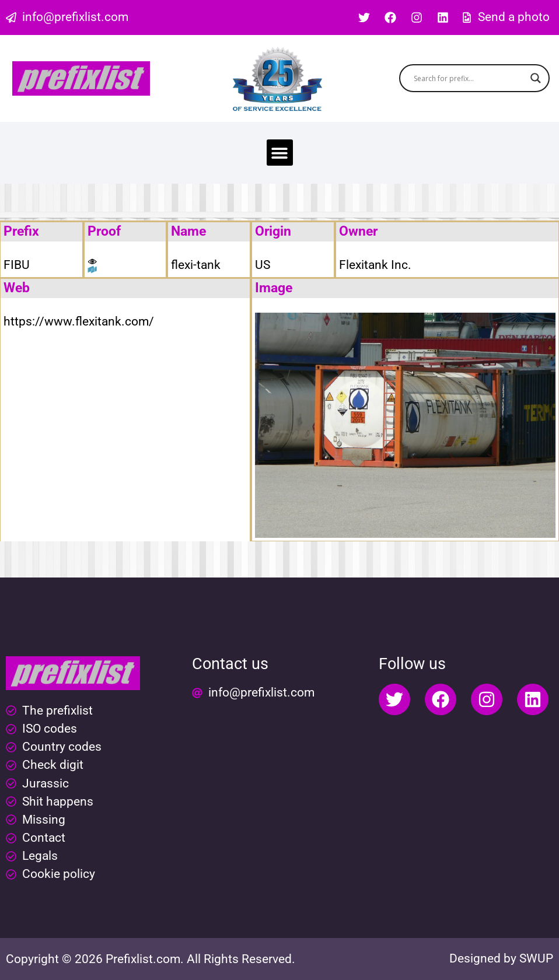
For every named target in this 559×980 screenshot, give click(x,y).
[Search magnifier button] (536, 78)
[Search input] (469, 78)
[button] (280, 153)
